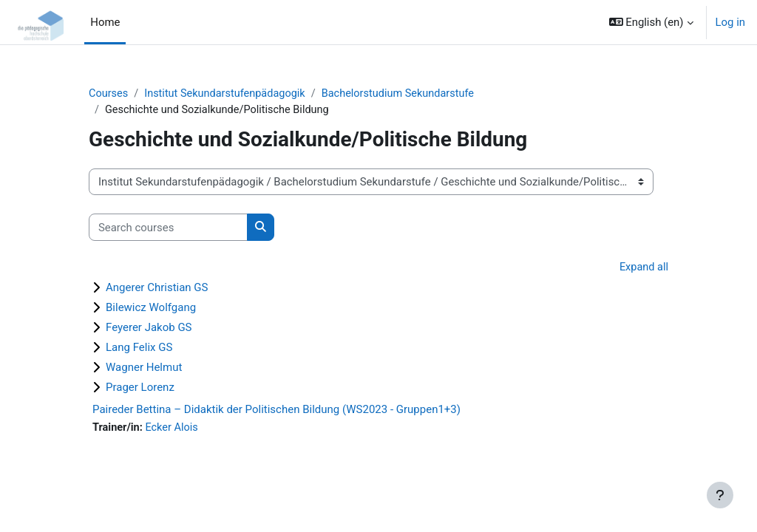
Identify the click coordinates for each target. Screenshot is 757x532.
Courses (109, 94)
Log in (730, 22)
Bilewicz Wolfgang (151, 308)
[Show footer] (720, 495)
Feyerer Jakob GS (149, 328)
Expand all (643, 268)
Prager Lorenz (140, 388)
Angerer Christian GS (157, 288)
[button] (651, 22)
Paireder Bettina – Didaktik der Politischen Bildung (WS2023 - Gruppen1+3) (276, 410)
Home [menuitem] (105, 22)
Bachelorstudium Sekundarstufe (406, 94)
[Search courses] (168, 228)
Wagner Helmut (144, 368)
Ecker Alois (173, 429)
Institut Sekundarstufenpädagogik (228, 94)
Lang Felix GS (139, 348)
